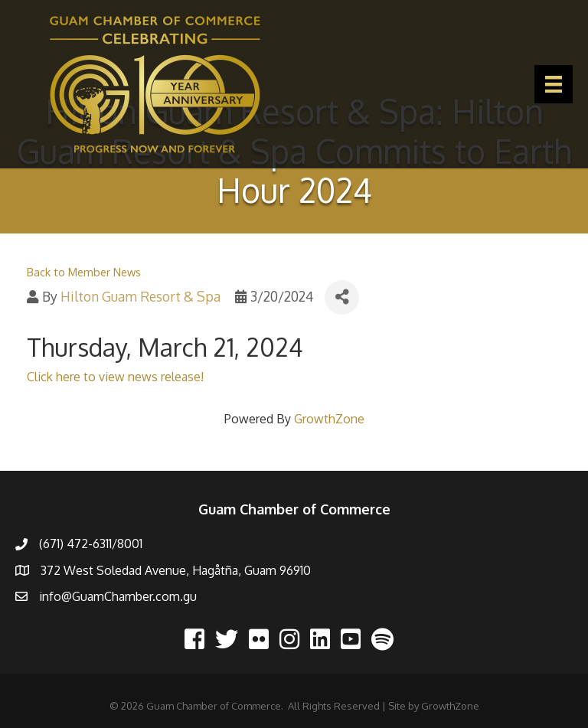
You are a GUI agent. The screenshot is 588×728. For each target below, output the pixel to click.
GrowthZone (329, 419)
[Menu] (554, 84)
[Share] (342, 297)
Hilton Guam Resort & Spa (140, 296)
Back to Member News (84, 272)
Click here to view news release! (115, 377)
